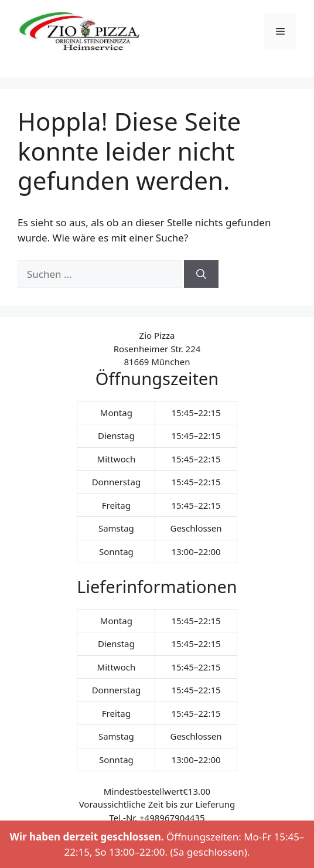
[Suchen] (201, 274)
